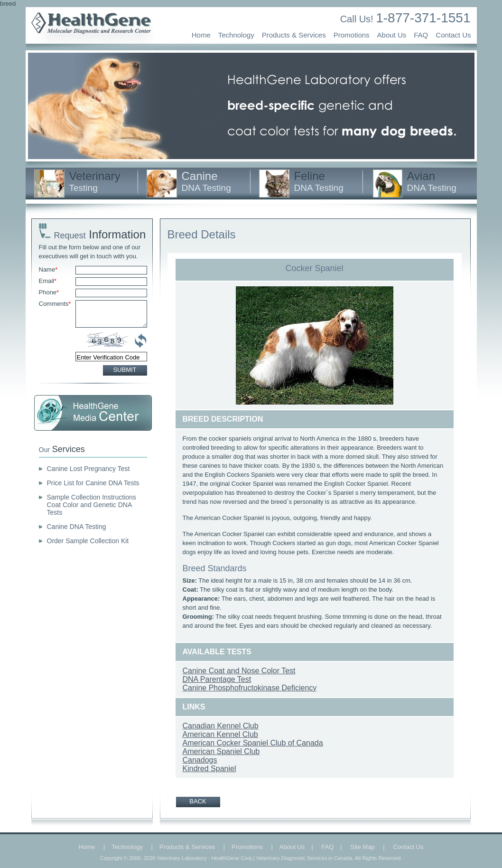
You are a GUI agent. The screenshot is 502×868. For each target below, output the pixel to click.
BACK (198, 801)
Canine (206, 181)
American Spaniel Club (221, 751)
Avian (432, 181)
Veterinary (95, 181)
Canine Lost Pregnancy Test (88, 469)
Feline (319, 181)
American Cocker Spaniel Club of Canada (253, 743)
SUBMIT (125, 370)
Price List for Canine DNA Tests (93, 483)
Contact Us (453, 35)
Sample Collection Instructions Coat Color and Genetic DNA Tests (92, 505)
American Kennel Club (220, 734)
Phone (49, 292)
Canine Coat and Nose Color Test (239, 671)
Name (48, 269)
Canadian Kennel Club (221, 726)
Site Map (362, 847)
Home (201, 35)
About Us (392, 35)
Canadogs (200, 760)
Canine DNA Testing (77, 527)
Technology (236, 35)
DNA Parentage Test (217, 679)
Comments (55, 304)
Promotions (352, 35)
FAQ (421, 35)
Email (48, 281)
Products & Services (294, 35)
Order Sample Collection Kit (88, 541)
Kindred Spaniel (209, 769)
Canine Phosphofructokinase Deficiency (250, 688)
